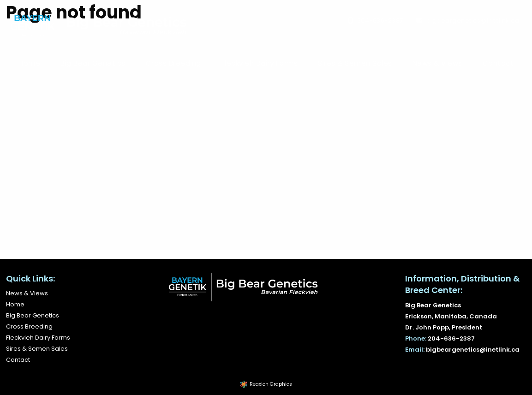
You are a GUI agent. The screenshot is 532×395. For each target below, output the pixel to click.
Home (29, 63)
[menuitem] (29, 63)
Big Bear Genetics (93, 63)
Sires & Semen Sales (355, 63)
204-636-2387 (380, 21)
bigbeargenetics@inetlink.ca (473, 21)
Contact (498, 63)
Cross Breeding (173, 63)
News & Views (437, 63)
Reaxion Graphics (271, 384)
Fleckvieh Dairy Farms (260, 63)
